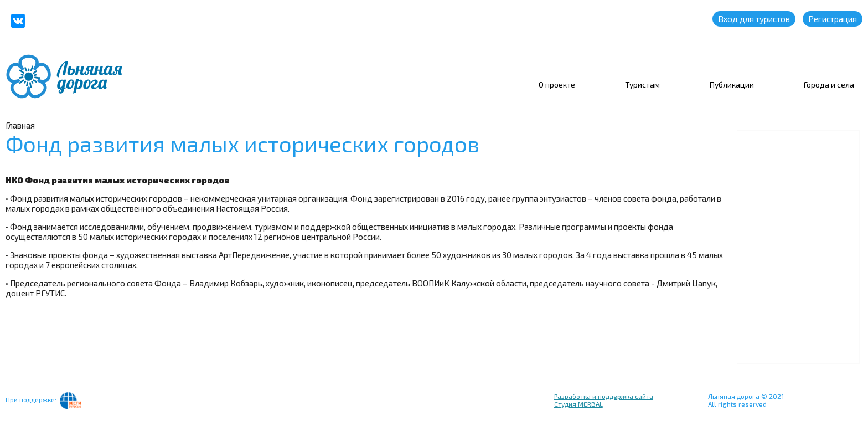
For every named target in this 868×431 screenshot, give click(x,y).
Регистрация (833, 19)
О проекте (557, 84)
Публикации (732, 84)
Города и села (829, 84)
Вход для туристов (754, 19)
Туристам (642, 84)
